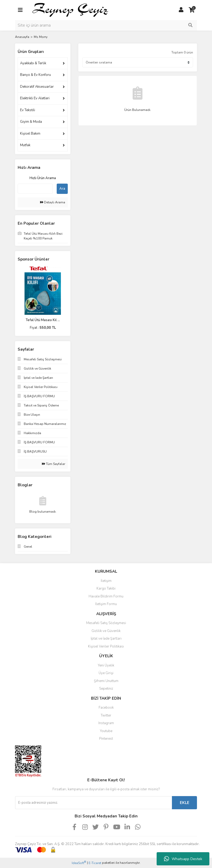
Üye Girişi (106, 673)
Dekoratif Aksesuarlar (37, 87)
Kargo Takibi (106, 589)
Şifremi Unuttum (106, 681)
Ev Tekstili (28, 110)
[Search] (106, 25)
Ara (62, 189)
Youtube (106, 731)
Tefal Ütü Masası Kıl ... (43, 320)
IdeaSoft (79, 863)
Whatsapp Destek (183, 859)
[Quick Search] (35, 189)
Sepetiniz (106, 689)
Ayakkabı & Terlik (33, 63)
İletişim (106, 581)
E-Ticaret (95, 863)
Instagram (106, 723)
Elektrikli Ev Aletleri (35, 98)
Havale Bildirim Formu (106, 596)
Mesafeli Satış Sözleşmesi (106, 623)
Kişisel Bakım (30, 134)
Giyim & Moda (31, 122)
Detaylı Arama (53, 202)
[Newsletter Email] (93, 803)
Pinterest (106, 739)
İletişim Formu (106, 604)
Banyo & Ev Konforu (35, 75)
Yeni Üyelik (106, 665)
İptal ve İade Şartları (106, 639)
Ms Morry (41, 37)
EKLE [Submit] (185, 803)
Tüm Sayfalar (54, 464)
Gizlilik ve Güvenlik (106, 631)
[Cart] (192, 10)
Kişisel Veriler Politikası (106, 646)
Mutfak (25, 145)
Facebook (106, 708)
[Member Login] (181, 10)
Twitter (106, 715)
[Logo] (101, 10)
